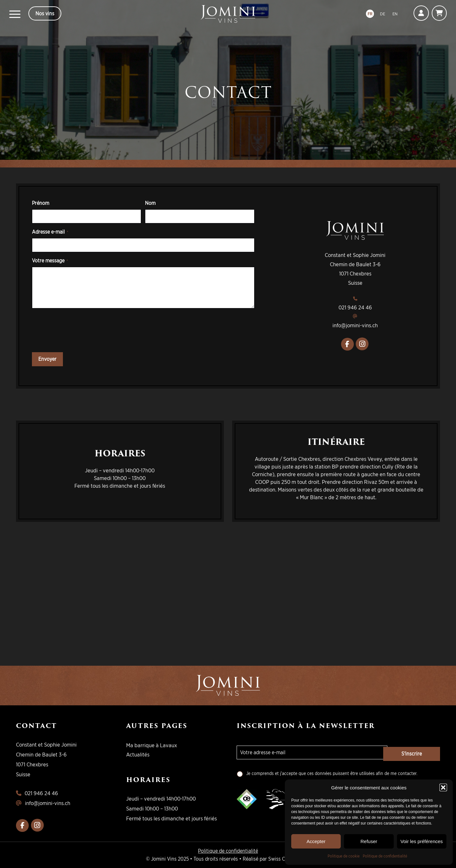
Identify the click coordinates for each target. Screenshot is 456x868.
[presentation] (80, 332)
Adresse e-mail (50, 232)
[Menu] (15, 14)
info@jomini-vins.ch (355, 325)
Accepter (316, 841)
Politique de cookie (344, 856)
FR (370, 14)
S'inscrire (414, 752)
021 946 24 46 (355, 307)
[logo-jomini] (228, 14)
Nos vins (45, 13)
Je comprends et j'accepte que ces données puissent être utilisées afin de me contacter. (332, 773)
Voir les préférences (422, 841)
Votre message (50, 261)
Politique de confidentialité (385, 856)
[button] (443, 787)
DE (382, 14)
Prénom (41, 203)
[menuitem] (15, 14)
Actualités (138, 754)
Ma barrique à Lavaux (152, 745)
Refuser (369, 841)
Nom (150, 203)
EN (395, 14)
